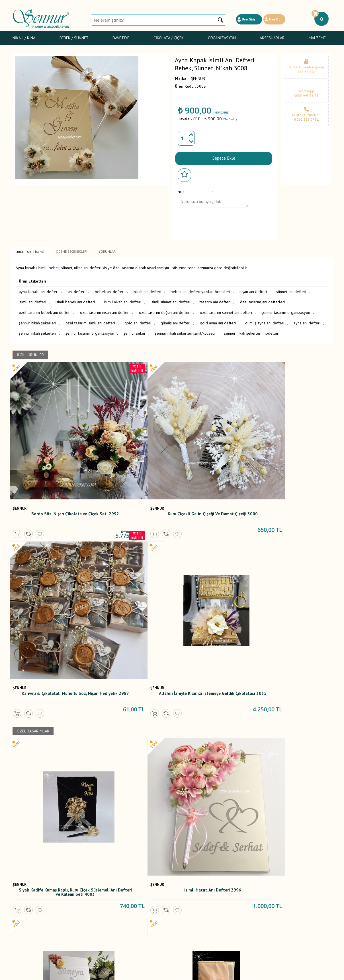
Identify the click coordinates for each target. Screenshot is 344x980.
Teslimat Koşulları (82, 886)
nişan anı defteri (253, 291)
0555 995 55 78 (306, 95)
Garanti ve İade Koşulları (88, 905)
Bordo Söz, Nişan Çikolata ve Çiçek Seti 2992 (50, 457)
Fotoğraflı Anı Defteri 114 (212, 718)
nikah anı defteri (148, 291)
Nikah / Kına (24, 38)
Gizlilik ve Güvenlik (83, 911)
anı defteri (77, 291)
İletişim (127, 924)
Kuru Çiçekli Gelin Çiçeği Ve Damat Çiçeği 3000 (131, 457)
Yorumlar (128, 893)
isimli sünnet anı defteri (170, 301)
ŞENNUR (198, 79)
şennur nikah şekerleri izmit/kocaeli (185, 331)
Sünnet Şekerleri (27, 911)
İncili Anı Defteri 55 (293, 718)
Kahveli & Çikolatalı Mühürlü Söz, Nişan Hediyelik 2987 (212, 457)
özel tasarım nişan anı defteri (105, 311)
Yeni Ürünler (131, 899)
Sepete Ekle (224, 157)
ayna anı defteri (307, 321)
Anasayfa (128, 886)
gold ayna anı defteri (218, 321)
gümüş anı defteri (176, 321)
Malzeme (317, 38)
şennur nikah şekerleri (37, 321)
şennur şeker (135, 331)
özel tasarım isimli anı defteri (90, 321)
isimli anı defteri (32, 301)
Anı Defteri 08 (50, 718)
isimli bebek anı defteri (75, 301)
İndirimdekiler (133, 905)
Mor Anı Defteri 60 (131, 718)
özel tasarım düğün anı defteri (165, 311)
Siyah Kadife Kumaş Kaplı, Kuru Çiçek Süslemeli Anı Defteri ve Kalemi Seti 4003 (50, 598)
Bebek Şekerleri (26, 893)
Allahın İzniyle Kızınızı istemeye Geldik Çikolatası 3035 (293, 457)
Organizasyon (222, 38)
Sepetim (128, 918)
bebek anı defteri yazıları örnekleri (200, 291)
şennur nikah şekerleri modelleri (252, 331)
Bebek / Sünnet (74, 38)
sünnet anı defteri (291, 291)
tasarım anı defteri (215, 301)
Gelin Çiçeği (23, 905)
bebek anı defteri (110, 291)
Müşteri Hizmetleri (136, 911)
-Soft (143, 973)
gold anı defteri (138, 321)
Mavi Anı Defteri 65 (50, 842)
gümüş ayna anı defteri (265, 321)
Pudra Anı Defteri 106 (293, 595)
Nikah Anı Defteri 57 (131, 842)
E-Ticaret (156, 973)
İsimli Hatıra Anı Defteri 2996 (131, 595)
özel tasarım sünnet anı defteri (226, 311)
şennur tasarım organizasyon (286, 311)
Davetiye (121, 38)
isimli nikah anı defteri (123, 301)
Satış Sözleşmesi (81, 899)
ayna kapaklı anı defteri (39, 291)
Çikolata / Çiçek (169, 38)
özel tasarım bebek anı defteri (45, 311)
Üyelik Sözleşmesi (82, 893)
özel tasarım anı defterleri (262, 301)
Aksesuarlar (272, 38)
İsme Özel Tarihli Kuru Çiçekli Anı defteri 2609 (212, 597)
